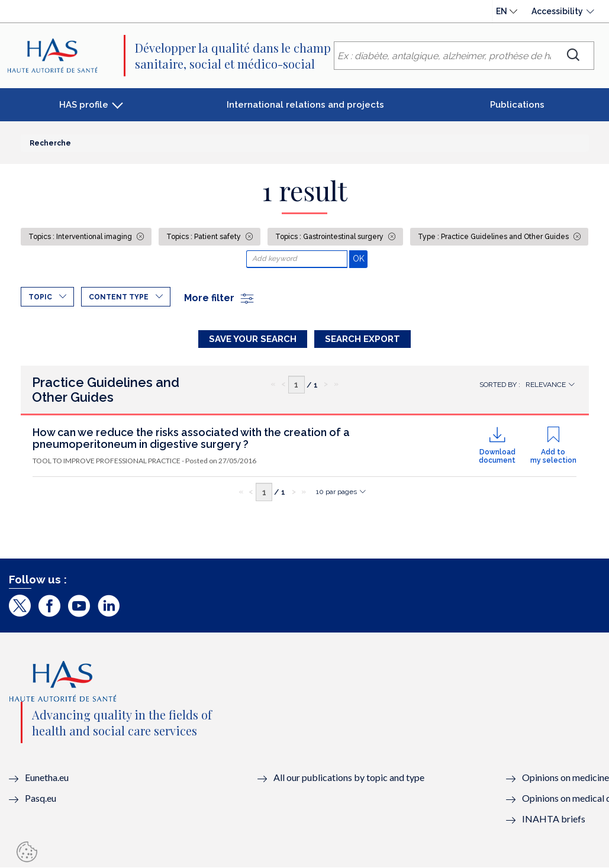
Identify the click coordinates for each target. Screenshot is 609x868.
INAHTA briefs (554, 819)
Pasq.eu (41, 798)
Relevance (546, 385)
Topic (40, 297)
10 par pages (336, 492)
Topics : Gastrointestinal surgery (330, 237)
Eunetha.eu (47, 777)
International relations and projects (305, 105)
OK (360, 258)
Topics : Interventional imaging (81, 237)
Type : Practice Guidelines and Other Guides (494, 237)
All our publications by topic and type (349, 777)
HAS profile (84, 105)
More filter (220, 298)
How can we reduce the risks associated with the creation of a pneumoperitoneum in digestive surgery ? (191, 438)
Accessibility (557, 11)
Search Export (362, 339)
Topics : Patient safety (204, 237)
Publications (517, 105)
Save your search (253, 339)
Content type (119, 297)
